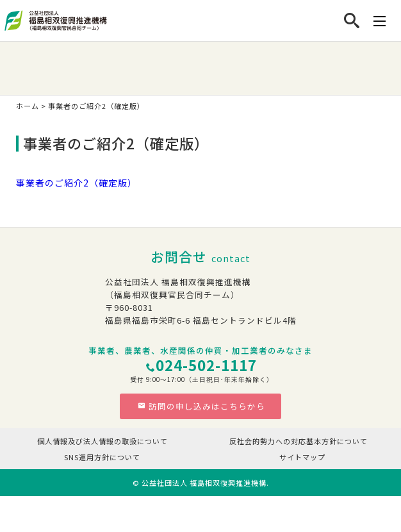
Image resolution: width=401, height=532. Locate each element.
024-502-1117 (206, 365)
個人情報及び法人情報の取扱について (102, 441)
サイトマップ (302, 457)
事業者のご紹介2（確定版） (77, 183)
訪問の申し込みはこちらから (201, 406)
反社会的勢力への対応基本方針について (299, 441)
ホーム (28, 106)
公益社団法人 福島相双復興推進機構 (204, 483)
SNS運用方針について (102, 457)
